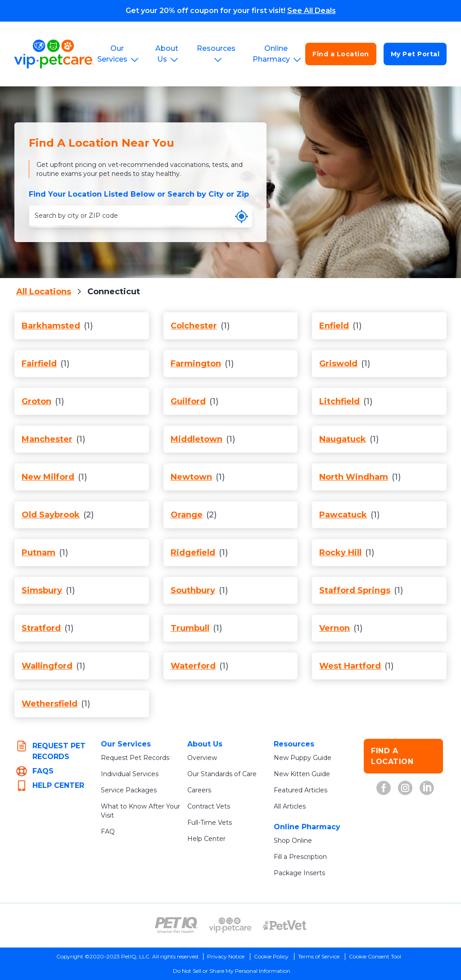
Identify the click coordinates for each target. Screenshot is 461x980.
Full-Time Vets (210, 823)
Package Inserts (299, 873)
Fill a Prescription (300, 857)
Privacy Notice (226, 956)
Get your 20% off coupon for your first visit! (231, 11)
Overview (202, 758)
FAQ (108, 832)
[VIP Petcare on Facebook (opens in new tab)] (384, 788)
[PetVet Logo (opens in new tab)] (285, 925)
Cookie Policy (271, 956)
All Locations (44, 292)
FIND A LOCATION (392, 756)
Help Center (206, 839)
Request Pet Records (135, 758)
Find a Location (341, 54)
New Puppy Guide (303, 758)
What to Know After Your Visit (140, 811)
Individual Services (130, 774)
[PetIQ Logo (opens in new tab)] (176, 925)
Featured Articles (301, 790)
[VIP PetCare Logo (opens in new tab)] (230, 925)
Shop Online (293, 841)
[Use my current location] (242, 216)
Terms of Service (319, 956)
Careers (199, 790)
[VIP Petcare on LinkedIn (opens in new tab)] (427, 788)
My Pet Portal (415, 54)
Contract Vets (209, 806)
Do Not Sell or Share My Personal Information (232, 971)
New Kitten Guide (302, 774)
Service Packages (129, 790)
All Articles (290, 806)
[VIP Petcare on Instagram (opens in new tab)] (405, 788)
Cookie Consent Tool (375, 956)
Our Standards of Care (222, 774)
